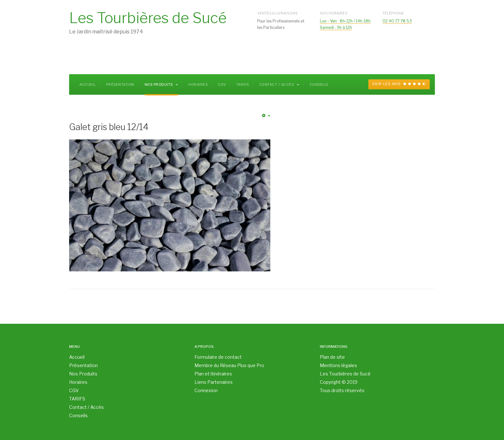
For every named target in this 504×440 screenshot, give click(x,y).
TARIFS (243, 85)
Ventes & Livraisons (277, 13)
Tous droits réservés (342, 390)
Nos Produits (162, 85)
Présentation (120, 85)
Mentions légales (338, 365)
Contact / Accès (279, 85)
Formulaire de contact (218, 357)
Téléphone (393, 13)
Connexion (206, 390)
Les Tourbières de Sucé (345, 374)
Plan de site (332, 357)
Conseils (319, 85)
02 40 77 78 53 (397, 21)
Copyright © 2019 (339, 382)
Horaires (198, 85)
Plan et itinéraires (213, 374)
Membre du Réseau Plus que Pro (229, 365)
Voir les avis (399, 84)
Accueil (88, 85)
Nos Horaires (334, 13)
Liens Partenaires (214, 382)
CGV (222, 85)
